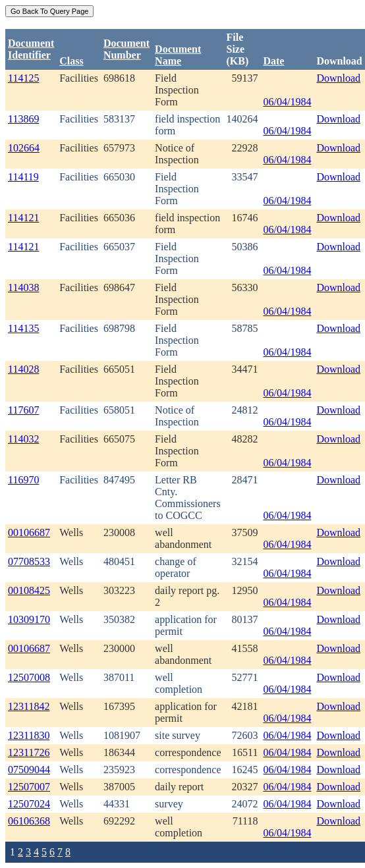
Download (338, 78)
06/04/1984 (287, 102)
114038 (23, 287)
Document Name (178, 55)
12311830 (29, 735)
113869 (23, 119)
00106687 (29, 532)
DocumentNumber (126, 49)
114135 (23, 328)
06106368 (29, 821)
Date (273, 61)
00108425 (29, 590)
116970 (23, 480)
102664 (24, 148)
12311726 (29, 752)
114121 (23, 218)
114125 (23, 78)
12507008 (29, 677)
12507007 (29, 787)
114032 (23, 439)
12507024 (29, 804)
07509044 (29, 770)
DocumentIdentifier (31, 49)
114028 (23, 369)
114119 (23, 177)
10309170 (29, 619)
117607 (23, 410)
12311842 (29, 706)
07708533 (29, 561)
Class (71, 61)
